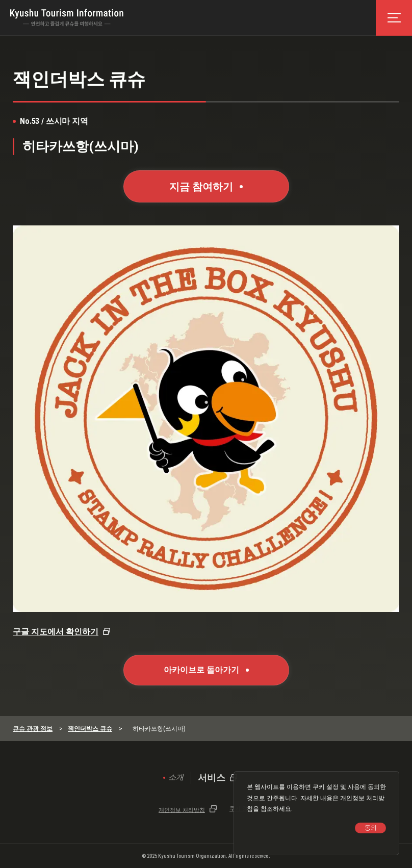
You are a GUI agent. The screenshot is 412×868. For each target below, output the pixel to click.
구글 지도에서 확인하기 (56, 632)
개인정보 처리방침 (182, 810)
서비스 (212, 778)
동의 (371, 828)
